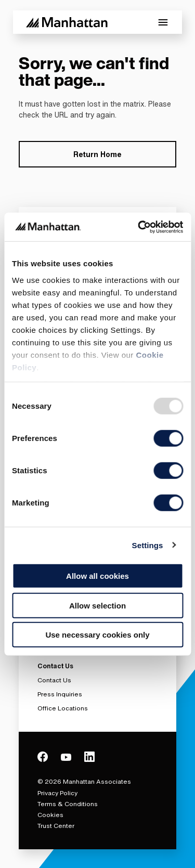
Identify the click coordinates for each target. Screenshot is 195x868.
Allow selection (97, 605)
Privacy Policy (57, 793)
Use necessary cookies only (97, 635)
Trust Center (56, 826)
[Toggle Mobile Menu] (163, 22)
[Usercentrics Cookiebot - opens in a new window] (139, 227)
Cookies (50, 815)
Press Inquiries (60, 694)
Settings (148, 545)
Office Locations (63, 708)
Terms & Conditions (68, 804)
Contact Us (54, 680)
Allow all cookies (97, 576)
